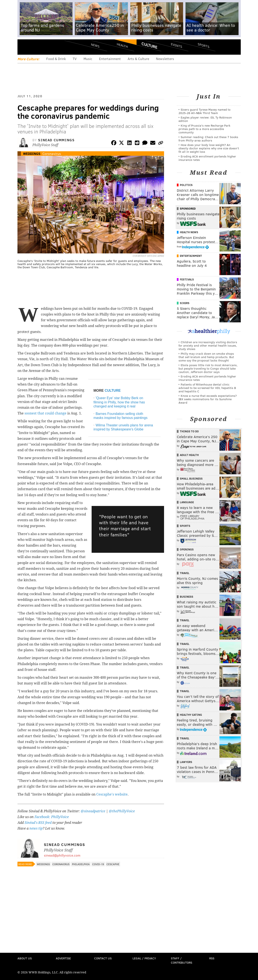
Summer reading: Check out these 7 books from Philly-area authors (208, 139)
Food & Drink (56, 59)
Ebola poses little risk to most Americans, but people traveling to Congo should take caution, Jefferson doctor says (208, 368)
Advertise (63, 958)
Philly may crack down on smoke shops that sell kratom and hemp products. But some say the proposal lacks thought (206, 357)
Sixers (185, 303)
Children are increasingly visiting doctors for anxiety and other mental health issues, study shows (208, 345)
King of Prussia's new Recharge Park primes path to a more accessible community (204, 129)
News (95, 45)
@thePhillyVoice (122, 811)
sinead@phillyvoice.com (62, 855)
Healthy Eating (191, 715)
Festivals (187, 279)
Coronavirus (52, 154)
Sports (203, 45)
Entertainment (110, 59)
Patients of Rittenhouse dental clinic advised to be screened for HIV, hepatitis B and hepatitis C (207, 388)
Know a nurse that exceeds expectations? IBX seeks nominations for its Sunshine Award (208, 399)
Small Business (191, 479)
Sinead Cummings (56, 140)
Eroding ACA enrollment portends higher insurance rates (207, 158)
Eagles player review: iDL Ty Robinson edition (205, 119)
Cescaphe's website (112, 794)
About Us (25, 958)
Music (88, 59)
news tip (36, 828)
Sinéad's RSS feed (38, 823)
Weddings (32, 154)
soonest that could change (45, 413)
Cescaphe (113, 864)
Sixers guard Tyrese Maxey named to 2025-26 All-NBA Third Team (205, 111)
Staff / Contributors (182, 960)
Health (122, 45)
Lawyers (186, 762)
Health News (189, 232)
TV (75, 59)
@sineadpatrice (93, 811)
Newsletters (165, 59)
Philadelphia (81, 864)
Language (187, 502)
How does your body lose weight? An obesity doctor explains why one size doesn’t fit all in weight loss (209, 148)
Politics (186, 185)
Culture (149, 45)
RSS (212, 958)
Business (187, 597)
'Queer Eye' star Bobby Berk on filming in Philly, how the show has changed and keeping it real (119, 402)
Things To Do (189, 431)
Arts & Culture (138, 59)
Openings (187, 549)
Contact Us (103, 958)
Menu (24, 47)
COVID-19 (98, 864)
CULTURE (113, 391)
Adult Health (189, 455)
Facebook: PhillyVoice (52, 817)
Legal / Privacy (144, 958)
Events (176, 45)
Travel (185, 573)
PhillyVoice (47, 47)
